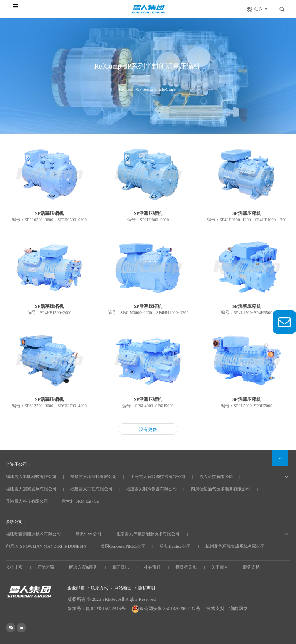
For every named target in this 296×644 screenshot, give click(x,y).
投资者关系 (186, 567)
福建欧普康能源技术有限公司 (33, 534)
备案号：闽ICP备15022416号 (97, 609)
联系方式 (99, 588)
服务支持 (251, 567)
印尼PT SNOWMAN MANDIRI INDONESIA (46, 546)
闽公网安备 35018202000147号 (166, 609)
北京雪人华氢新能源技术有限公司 (148, 534)
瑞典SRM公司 (88, 534)
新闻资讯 (121, 567)
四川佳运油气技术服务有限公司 (220, 489)
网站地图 (123, 588)
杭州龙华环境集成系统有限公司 (235, 546)
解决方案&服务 (83, 567)
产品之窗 (46, 567)
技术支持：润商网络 (227, 609)
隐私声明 (146, 588)
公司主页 (14, 567)
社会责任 (152, 567)
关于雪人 (220, 567)
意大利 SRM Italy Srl (80, 501)
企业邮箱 (76, 588)
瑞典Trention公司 (175, 546)
